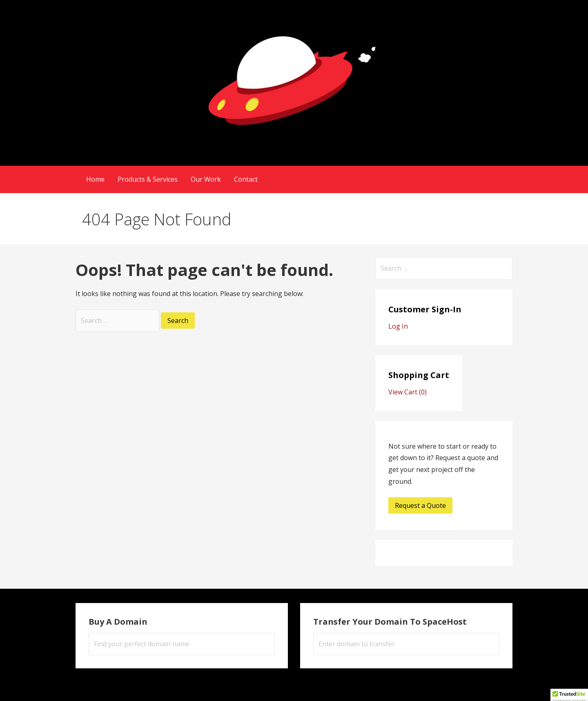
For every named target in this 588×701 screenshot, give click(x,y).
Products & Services (148, 179)
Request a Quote (420, 505)
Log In (398, 326)
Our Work (206, 179)
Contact (246, 179)
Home (95, 179)
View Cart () (408, 392)
